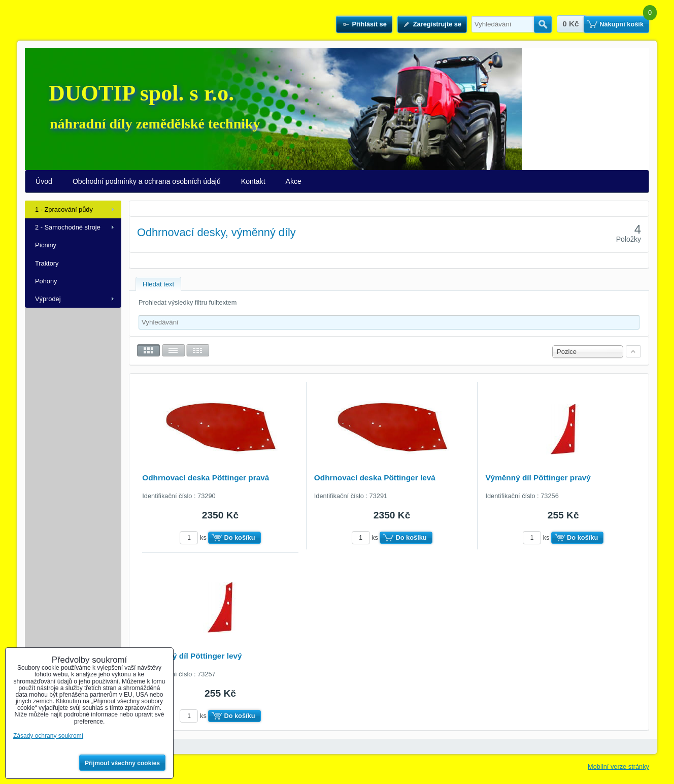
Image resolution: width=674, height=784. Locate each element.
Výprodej (48, 299)
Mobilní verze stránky (618, 766)
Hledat (543, 24)
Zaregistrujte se (437, 24)
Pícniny (46, 245)
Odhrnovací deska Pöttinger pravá (206, 478)
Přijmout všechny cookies (122, 763)
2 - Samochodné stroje (68, 227)
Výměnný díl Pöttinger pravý (538, 478)
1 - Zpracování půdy (64, 209)
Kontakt (253, 181)
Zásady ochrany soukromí (48, 736)
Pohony (46, 281)
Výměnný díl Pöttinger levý (192, 656)
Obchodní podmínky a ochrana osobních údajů (147, 181)
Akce (294, 181)
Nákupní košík (621, 24)
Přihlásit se (369, 24)
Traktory (47, 263)
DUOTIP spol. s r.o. (141, 93)
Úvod (44, 181)
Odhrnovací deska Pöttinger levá (375, 478)
